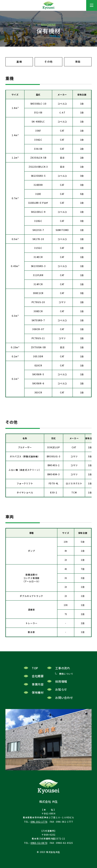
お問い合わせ (64, 700)
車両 (78, 62)
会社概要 (38, 678)
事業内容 (38, 686)
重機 (19, 62)
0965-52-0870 (39, 845)
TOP (35, 670)
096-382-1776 (39, 823)
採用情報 (61, 683)
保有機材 (38, 694)
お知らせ (61, 691)
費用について (66, 676)
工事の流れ (63, 670)
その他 (48, 62)
